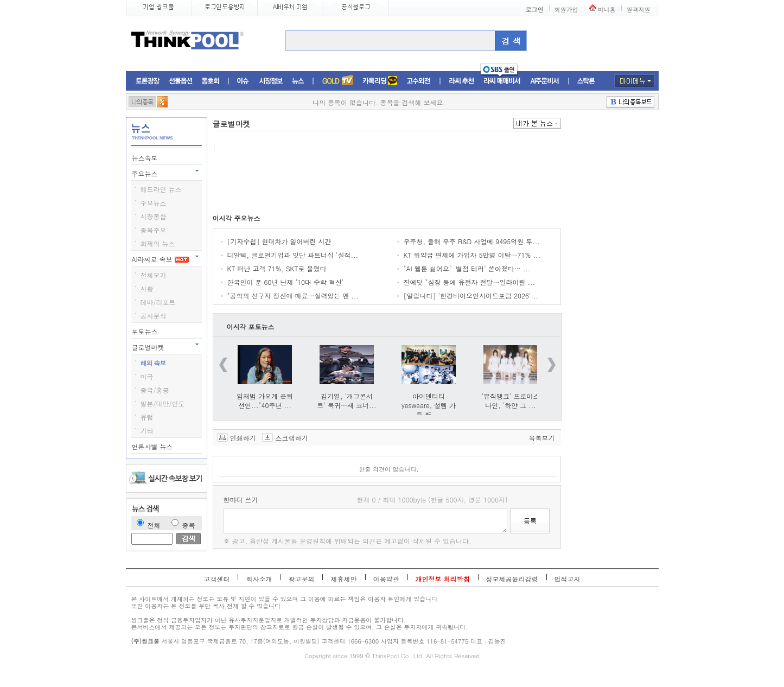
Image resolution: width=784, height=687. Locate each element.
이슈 (243, 81)
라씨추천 (461, 81)
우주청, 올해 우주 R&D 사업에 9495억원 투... (472, 241)
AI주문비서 (545, 81)
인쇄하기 (243, 437)
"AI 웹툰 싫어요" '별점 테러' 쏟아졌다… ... (467, 268)
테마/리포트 (158, 302)
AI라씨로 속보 (160, 259)
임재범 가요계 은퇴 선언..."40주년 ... (265, 400)
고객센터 (216, 579)
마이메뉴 (635, 81)
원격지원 (639, 9)
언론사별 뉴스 (154, 446)
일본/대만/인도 (163, 403)
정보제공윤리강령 (512, 579)
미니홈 (607, 9)
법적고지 (568, 579)
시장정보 (271, 81)
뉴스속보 (146, 158)
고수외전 (419, 81)
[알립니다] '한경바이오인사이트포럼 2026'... (471, 295)
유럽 (147, 417)
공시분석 (154, 316)
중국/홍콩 (155, 390)
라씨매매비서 (502, 81)
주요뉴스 (146, 173)
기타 (147, 431)
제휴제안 (343, 579)
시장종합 (154, 216)
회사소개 (259, 579)
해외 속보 (153, 363)
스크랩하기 (292, 437)
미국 (147, 376)
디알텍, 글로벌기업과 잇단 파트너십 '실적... (293, 255)
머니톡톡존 (380, 81)
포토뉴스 (146, 331)
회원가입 (566, 9)
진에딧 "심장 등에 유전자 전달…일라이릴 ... (470, 282)
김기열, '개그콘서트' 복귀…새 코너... (346, 400)
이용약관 (386, 579)
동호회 (211, 81)
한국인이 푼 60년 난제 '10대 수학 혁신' (286, 282)
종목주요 (154, 230)
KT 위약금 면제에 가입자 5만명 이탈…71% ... (472, 255)
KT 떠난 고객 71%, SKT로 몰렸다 (277, 268)
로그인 (535, 9)
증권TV (337, 81)
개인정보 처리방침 (443, 579)
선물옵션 (181, 81)
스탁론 (586, 81)
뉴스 (298, 81)
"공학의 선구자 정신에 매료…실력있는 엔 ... (293, 295)
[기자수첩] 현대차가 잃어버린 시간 (279, 241)
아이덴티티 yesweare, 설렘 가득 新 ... (429, 405)
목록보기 (542, 437)
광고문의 (301, 579)
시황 (147, 288)
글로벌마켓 (149, 347)
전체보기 (154, 275)
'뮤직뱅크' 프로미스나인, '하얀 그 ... (511, 400)
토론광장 (148, 81)
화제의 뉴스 (158, 243)
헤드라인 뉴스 (161, 189)
